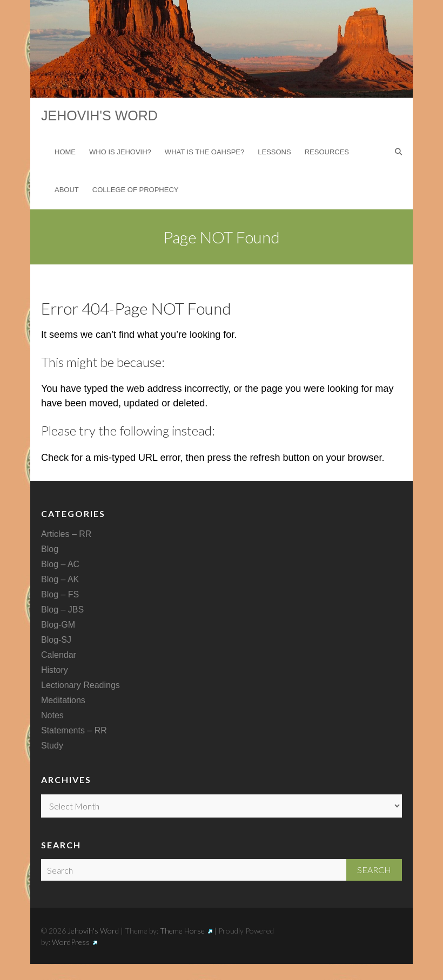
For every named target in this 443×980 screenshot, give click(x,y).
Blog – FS (60, 594)
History (55, 670)
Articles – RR (66, 534)
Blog (50, 549)
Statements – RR (74, 730)
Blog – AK (60, 579)
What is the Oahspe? (204, 152)
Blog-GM (58, 625)
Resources (327, 152)
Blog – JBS (62, 610)
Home (65, 152)
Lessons (274, 152)
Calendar (59, 655)
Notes (52, 715)
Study (52, 746)
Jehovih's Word (99, 115)
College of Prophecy (136, 190)
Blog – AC (60, 564)
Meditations (63, 700)
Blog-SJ (56, 640)
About (67, 190)
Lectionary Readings (80, 685)
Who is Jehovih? (120, 152)
